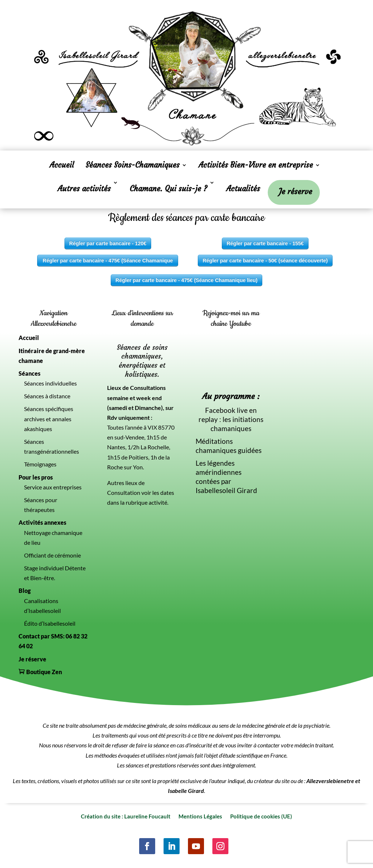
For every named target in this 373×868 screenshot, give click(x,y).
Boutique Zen (44, 672)
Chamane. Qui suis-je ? (168, 189)
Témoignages (40, 464)
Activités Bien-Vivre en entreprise (256, 166)
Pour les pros (36, 477)
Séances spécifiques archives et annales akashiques (49, 419)
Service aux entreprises (53, 487)
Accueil (62, 166)
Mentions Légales (200, 816)
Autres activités (84, 189)
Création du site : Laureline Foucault (126, 816)
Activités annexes (42, 522)
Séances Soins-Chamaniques (133, 166)
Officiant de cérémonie (52, 555)
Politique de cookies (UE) (261, 816)
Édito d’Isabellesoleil (50, 623)
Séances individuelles (50, 383)
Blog (25, 591)
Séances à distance (47, 396)
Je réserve (295, 193)
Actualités (243, 189)
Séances (30, 373)
